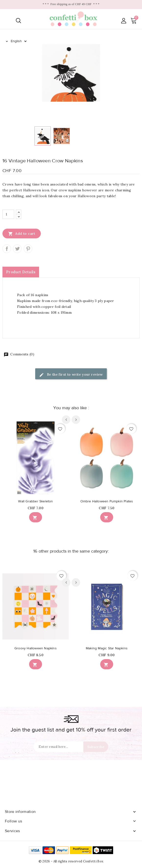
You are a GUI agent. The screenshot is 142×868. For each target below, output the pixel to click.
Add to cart (22, 234)
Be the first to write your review (71, 375)
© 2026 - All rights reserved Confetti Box (71, 861)
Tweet (17, 249)
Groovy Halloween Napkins (36, 648)
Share (7, 249)
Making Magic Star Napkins (107, 648)
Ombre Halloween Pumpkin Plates (107, 501)
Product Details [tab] (21, 272)
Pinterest (28, 249)
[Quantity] (8, 214)
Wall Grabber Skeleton (35, 501)
